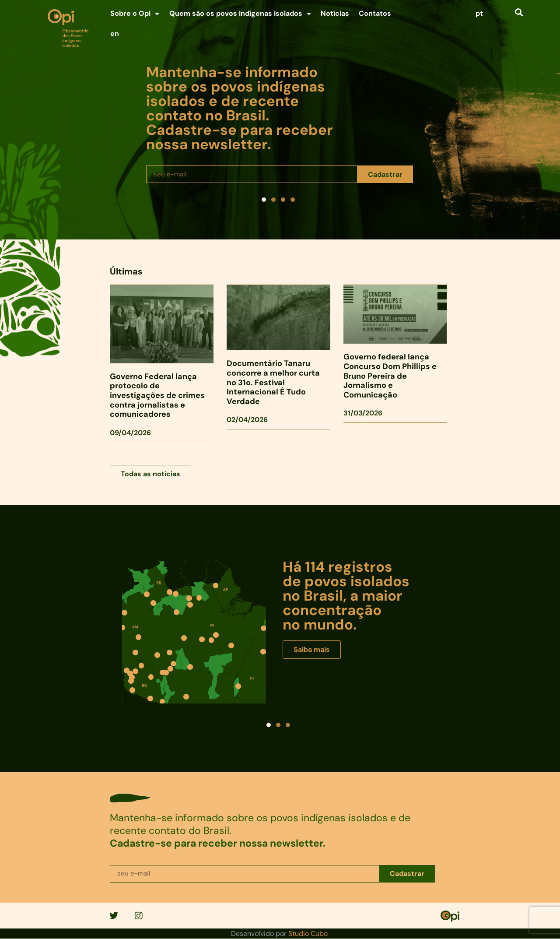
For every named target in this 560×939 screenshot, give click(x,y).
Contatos (375, 13)
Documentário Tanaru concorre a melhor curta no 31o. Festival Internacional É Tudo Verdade (273, 382)
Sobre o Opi (135, 14)
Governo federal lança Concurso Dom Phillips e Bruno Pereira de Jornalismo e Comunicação (390, 376)
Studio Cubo (308, 934)
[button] (519, 12)
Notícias (335, 13)
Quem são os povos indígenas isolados (240, 14)
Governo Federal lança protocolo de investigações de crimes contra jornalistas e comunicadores (157, 395)
